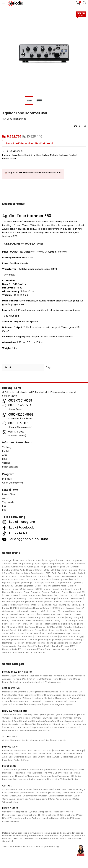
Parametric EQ (55, 779)
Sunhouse (33, 640)
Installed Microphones (47, 692)
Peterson (16, 624)
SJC (43, 633)
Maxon (60, 614)
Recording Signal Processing (55, 776)
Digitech (6, 583)
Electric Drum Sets (29, 731)
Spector (54, 637)
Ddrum (35, 579)
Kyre (78, 608)
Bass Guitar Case (62, 750)
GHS (57, 595)
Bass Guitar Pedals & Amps (46, 757)
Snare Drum (9, 727)
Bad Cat (65, 567)
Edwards (19, 586)
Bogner (31, 570)
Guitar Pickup (28, 793)
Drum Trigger (45, 724)
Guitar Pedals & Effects (60, 799)
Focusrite (35, 592)
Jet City (61, 605)
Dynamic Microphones (40, 812)
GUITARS (7, 786)
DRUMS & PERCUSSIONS (15, 711)
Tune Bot (56, 646)
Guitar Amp (15, 796)
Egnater (29, 586)
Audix (6, 567)
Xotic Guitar (18, 652)
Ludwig (65, 611)
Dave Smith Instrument (13, 579)
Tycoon (66, 646)
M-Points (7, 479)
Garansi (6, 463)
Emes (16, 589)
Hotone (21, 602)
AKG (68, 560)
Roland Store (9, 494)
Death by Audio (61, 579)
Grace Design (20, 598)
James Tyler (35, 605)
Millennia (23, 617)
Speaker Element (71, 695)
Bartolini (75, 567)
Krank (61, 608)
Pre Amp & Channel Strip (56, 773)
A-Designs (7, 560)
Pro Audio (72, 701)
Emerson (7, 589)
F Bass (55, 589)
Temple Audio (9, 646)
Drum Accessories (52, 718)
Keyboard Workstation (24, 679)
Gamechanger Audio (31, 595)
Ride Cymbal (18, 718)
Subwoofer (18, 704)
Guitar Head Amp (25, 799)
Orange (73, 621)
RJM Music (52, 627)
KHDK (20, 608)
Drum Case (68, 718)
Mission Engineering (39, 617)
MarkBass (32, 614)
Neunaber (38, 621)
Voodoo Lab (59, 649)
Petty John (27, 624)
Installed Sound (10, 692)
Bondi (39, 570)
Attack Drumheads (76, 564)
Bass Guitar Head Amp (24, 155)
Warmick (7, 652)
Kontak (6, 451)
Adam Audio (35, 560)
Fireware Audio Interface (31, 770)
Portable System (33, 704)
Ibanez (49, 602)
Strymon (6, 640)
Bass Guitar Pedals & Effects (16, 760)
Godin (81, 595)
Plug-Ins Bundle (34, 773)
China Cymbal (39, 715)
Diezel (73, 579)
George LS (48, 595)
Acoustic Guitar (10, 789)
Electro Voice (60, 586)
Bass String (8, 754)
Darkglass (54, 576)
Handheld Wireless (51, 818)
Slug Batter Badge (61, 633)
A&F (16, 560)
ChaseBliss (9, 573)
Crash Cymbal (55, 715)
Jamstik (47, 605)
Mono (53, 617)
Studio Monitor (71, 779)
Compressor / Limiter (25, 779)
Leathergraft (22, 611)
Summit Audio (19, 640)
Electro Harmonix (43, 586)
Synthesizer (15, 682)
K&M (14, 608)
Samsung (7, 633)
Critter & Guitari (10, 576)
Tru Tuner (39, 646)
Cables (6, 740)
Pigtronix (38, 624)
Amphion (7, 564)
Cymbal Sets (70, 715)
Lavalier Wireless (11, 821)
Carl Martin (62, 570)
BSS (53, 570)
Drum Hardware (10, 731)
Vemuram (32, 649)
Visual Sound (45, 649)
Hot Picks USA (9, 602)
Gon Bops (7, 598)
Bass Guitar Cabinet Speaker (47, 754)
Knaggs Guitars (42, 608)
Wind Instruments (53, 682)
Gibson (65, 595)
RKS (60, 627)
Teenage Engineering (58, 643)
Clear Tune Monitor (35, 573)
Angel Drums (25, 564)
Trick (30, 646)
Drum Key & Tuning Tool (45, 721)
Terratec (22, 646)
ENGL (22, 589)
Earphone (61, 698)
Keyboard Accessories (41, 676)
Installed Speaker (68, 692)
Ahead (61, 560)
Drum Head (26, 721)
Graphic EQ (60, 701)
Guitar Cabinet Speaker (60, 796)
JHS (68, 605)
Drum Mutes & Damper (13, 724)
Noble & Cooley (52, 621)
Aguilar (13, 159)
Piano (56, 679)
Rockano (79, 627)
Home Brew (77, 598)
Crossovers (47, 701)
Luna (73, 611)
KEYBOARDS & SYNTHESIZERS (17, 672)
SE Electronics (33, 633)
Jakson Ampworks (19, 605)
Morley (6, 621)
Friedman (75, 592)
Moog (69, 617)
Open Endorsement (13, 483)
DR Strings (27, 583)
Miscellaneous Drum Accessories (69, 724)
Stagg (80, 637)
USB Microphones (67, 815)
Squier (72, 637)
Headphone (19, 773)
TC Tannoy (31, 643)
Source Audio (41, 637)
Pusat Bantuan (10, 467)
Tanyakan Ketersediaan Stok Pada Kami (29, 143)
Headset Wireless (71, 818)
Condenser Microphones (15, 812)
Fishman (6, 592)
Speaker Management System (58, 704)
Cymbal (27, 715)
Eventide (46, 589)
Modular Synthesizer (33, 682)
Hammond (64, 598)
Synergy (57, 640)
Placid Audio (70, 624)
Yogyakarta (8, 502)
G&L (83, 592)
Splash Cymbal (34, 718)
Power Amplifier (53, 695)
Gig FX (73, 595)
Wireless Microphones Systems (25, 818)
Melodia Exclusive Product (64, 155)
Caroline (73, 570)
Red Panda (30, 627)
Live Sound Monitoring (44, 698)
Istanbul (68, 602)
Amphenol (77, 560)
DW (58, 583)
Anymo (37, 564)
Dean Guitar (46, 579)
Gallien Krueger (11, 595)
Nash (29, 621)
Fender (76, 589)
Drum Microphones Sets (70, 721)
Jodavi (75, 605)
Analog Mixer (17, 695)
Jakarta (6, 498)
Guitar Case (60, 789)
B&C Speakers (52, 567)
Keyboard (23, 676)
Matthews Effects (47, 614)
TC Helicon (19, 643)
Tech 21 (42, 643)
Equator (30, 589)
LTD (58, 611)
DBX (28, 579)
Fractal (65, 592)
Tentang (7, 447)
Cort (54, 573)
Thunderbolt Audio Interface (59, 770)
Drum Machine (57, 727)
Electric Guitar (26, 789)
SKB (49, 633)
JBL (54, 605)
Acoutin (24, 560)
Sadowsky (75, 630)
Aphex (45, 564)
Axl (42, 567)
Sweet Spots (45, 640)
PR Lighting (12, 627)
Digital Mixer (31, 695)
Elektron (72, 586)
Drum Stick (31, 724)
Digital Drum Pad (40, 727)
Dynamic (77, 583)
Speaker (7, 704)
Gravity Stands (36, 598)
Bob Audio (20, 570)
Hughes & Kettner (35, 602)
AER (45, 560)
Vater (22, 649)
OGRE (65, 621)
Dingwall (16, 583)
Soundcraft (27, 637)
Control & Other (27, 692)
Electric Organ (9, 676)
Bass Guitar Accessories (14, 750)
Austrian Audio (18, 567)
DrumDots (49, 583)
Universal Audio (10, 649)
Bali (4, 506)
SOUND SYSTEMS (11, 688)
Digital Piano (66, 679)
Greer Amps (51, 598)
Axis (37, 567)
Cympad (32, 576)
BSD (4, 510)
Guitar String (55, 793)
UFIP (73, 646)
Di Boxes (27, 698)
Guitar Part (14, 793)
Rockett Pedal (9, 630)
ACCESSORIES (9, 737)
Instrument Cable (20, 740)
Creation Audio (76, 573)
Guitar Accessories (43, 789)
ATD (63, 564)
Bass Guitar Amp (23, 754)
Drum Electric (23, 727)
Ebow (5, 586)
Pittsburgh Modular (53, 624)
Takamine (68, 640)
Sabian (65, 630)
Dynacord (66, 583)
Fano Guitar (65, 589)
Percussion (45, 731)
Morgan (78, 617)
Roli (45, 630)
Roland (21, 630)
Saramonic (19, 633)
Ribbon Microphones (27, 815)
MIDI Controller (44, 679)
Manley (13, 614)
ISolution (58, 602)
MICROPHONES (10, 808)
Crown (22, 576)
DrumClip (38, 583)
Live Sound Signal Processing (26, 701)
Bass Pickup (78, 750)
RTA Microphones (48, 815)
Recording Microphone (28, 776)
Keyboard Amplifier (64, 676)
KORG (54, 608)
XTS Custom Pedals (35, 652)
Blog (4, 459)
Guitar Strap (42, 793)
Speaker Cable (59, 740)
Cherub (20, 573)
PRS (21, 627)
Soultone (16, 637)
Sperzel (63, 637)
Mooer (61, 617)
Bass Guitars (43, 155)
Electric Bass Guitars (71, 757)
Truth (48, 646)
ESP (38, 589)
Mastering (42, 779)
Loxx (53, 611)
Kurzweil (70, 608)
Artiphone (55, 564)
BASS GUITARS (10, 747)
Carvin (82, 570)
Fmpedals (17, 592)
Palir (81, 621)
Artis (5, 455)
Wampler (71, 649)
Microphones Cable (40, 740)
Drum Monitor (72, 727)
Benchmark (8, 570)
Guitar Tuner (69, 793)
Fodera (45, 592)
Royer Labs (54, 630)
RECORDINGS (9, 766)
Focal (27, 592)
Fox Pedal (55, 592)
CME (48, 573)
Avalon (30, 567)
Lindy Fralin (44, 611)
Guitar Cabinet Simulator (35, 796)
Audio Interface (10, 770)
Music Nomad (17, 621)
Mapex (22, 614)
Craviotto (62, 573)
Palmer (6, 624)
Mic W (14, 617)
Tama (78, 640)
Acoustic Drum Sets (12, 715)
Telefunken (76, 643)
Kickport (29, 608)
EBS (11, 586)
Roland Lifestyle (34, 630)
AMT (15, 564)
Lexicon (33, 611)
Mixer (41, 695)
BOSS (46, 570)
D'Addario (43, 576)
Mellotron (70, 614)
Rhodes (41, 627)
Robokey (68, 627)
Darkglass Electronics (71, 576)
